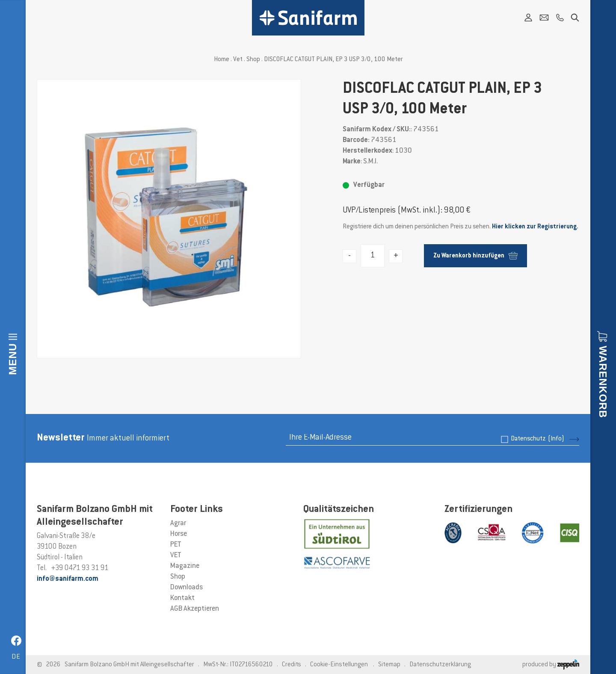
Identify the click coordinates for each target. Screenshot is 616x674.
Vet (238, 60)
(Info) (556, 439)
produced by (551, 665)
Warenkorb (603, 382)
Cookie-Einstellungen (339, 665)
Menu (13, 359)
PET (176, 545)
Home (222, 60)
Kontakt (182, 598)
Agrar (178, 523)
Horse (179, 534)
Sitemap (389, 665)
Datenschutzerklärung (440, 665)
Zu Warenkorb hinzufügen (475, 256)
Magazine (185, 566)
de (16, 657)
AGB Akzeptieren (195, 609)
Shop (253, 60)
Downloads (187, 588)
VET (176, 556)
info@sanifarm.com (68, 579)
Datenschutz (538, 439)
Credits (292, 665)
